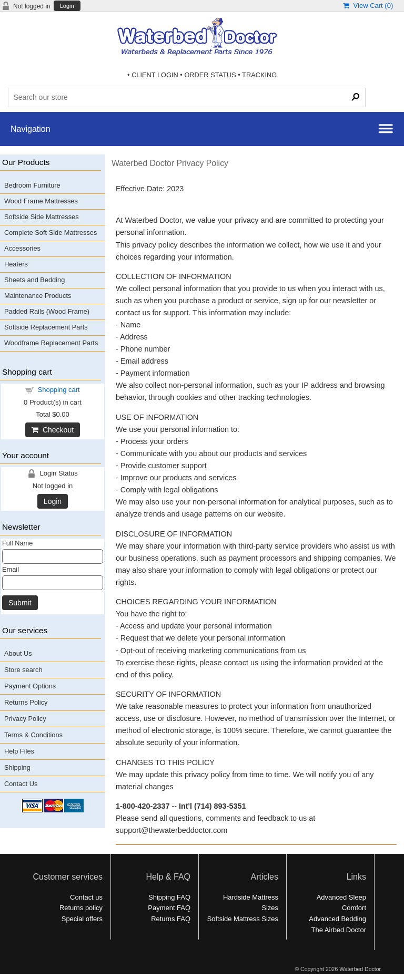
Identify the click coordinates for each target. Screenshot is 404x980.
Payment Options (30, 686)
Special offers (82, 919)
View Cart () (368, 6)
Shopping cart (59, 390)
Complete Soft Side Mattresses (50, 233)
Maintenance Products (38, 296)
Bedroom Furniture (32, 185)
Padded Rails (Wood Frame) (47, 311)
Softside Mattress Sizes (243, 919)
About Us (18, 653)
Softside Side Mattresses (42, 217)
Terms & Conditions (33, 735)
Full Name (17, 543)
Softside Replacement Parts (46, 327)
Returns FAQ (171, 919)
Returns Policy (26, 702)
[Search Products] (186, 97)
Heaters (16, 264)
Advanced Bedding (337, 919)
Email (11, 569)
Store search (23, 670)
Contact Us (21, 784)
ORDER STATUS (210, 75)
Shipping (17, 767)
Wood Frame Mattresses (41, 201)
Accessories (22, 248)
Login (67, 6)
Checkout (53, 430)
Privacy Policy (25, 719)
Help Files (19, 751)
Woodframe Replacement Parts (51, 343)
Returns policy (81, 908)
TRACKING (259, 75)
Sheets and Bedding (34, 280)
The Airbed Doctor (339, 930)
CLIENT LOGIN (155, 75)
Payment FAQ (169, 908)
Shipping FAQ (169, 897)
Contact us (86, 897)
